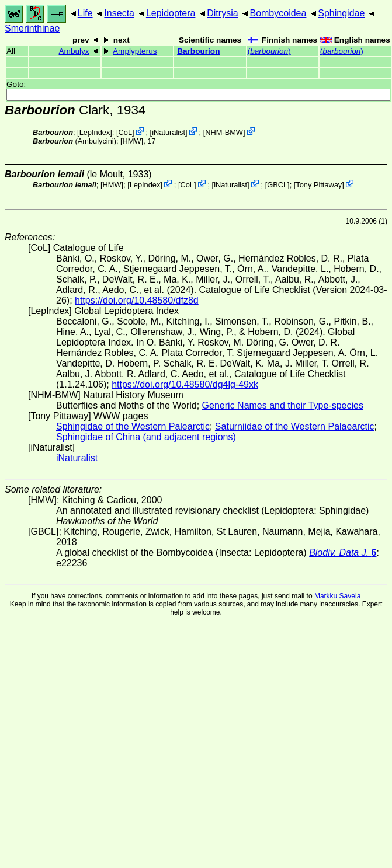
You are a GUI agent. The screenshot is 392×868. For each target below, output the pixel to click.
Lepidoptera (171, 13)
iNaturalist (169, 132)
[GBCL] (277, 185)
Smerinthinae (32, 28)
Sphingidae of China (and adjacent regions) (146, 437)
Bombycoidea (278, 13)
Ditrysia (222, 13)
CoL (125, 132)
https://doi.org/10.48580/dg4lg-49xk (185, 384)
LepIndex (95, 132)
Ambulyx (74, 51)
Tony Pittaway (319, 185)
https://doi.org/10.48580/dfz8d (137, 300)
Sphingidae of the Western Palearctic (133, 426)
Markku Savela (337, 596)
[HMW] (132, 141)
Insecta (119, 13)
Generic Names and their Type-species (283, 405)
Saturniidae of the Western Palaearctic (295, 426)
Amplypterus (135, 51)
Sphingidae (341, 13)
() (269, 51)
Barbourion (198, 51)
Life (85, 13)
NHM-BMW (224, 132)
